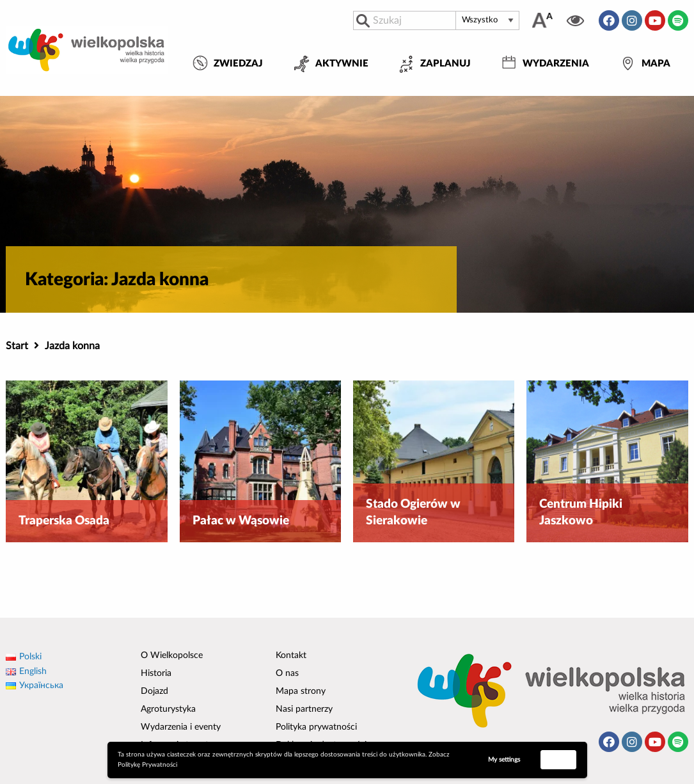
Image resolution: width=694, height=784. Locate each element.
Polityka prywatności (316, 727)
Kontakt (291, 655)
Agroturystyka (168, 709)
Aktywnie (342, 64)
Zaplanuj (446, 64)
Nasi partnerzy (304, 709)
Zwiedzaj (238, 64)
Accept (558, 759)
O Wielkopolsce (172, 655)
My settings (504, 760)
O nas (287, 673)
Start (17, 346)
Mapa (656, 64)
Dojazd (154, 691)
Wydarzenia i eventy (181, 727)
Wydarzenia (556, 64)
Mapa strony (301, 691)
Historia (156, 673)
